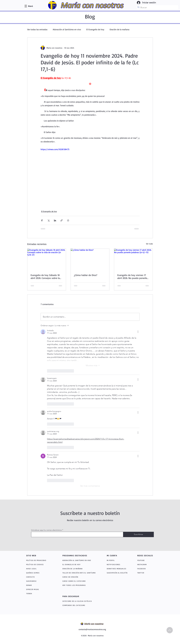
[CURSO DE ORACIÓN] (80, 577)
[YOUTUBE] (145, 560)
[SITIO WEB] (36, 556)
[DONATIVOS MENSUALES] (117, 569)
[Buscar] (156, 7)
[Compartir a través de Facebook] (42, 220)
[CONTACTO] (39, 577)
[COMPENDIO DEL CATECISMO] (81, 605)
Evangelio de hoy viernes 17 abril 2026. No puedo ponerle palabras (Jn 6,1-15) (132, 277)
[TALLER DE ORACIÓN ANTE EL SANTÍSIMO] (80, 573)
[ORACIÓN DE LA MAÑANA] (81, 569)
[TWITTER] (144, 573)
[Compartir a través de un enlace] (62, 220)
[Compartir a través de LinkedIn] (55, 220)
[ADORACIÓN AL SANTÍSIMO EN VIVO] (81, 560)
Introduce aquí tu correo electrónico (46, 530)
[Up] (170, 630)
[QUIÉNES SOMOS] (39, 573)
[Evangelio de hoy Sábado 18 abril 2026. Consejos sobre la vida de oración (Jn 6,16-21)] (47, 260)
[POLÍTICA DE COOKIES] (39, 564)
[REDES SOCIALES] (147, 556)
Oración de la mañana (119, 29)
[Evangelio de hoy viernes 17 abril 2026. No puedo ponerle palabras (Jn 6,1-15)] (133, 260)
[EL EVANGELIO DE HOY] (80, 564)
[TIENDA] (39, 593)
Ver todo (149, 244)
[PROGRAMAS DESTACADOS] (78, 556)
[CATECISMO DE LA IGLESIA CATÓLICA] (81, 601)
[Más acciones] (138, 332)
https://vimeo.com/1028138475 (55, 149)
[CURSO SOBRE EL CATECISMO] (80, 581)
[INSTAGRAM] (145, 564)
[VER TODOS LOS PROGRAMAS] (81, 585)
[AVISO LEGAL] (39, 569)
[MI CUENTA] (115, 556)
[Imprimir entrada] (68, 220)
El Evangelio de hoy (95, 29)
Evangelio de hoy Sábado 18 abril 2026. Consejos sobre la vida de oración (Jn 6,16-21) (45, 277)
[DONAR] (39, 585)
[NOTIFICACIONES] (118, 564)
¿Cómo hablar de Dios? (86, 275)
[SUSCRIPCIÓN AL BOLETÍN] (118, 573)
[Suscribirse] (138, 534)
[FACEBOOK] (144, 569)
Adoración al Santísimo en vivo (67, 29)
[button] (31, 6)
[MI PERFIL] (117, 560)
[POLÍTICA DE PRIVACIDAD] (39, 560)
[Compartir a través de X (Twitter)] (48, 220)
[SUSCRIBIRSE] (39, 581)
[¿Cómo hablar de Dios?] (90, 260)
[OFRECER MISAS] (39, 589)
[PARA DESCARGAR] (78, 596)
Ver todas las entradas (37, 29)
